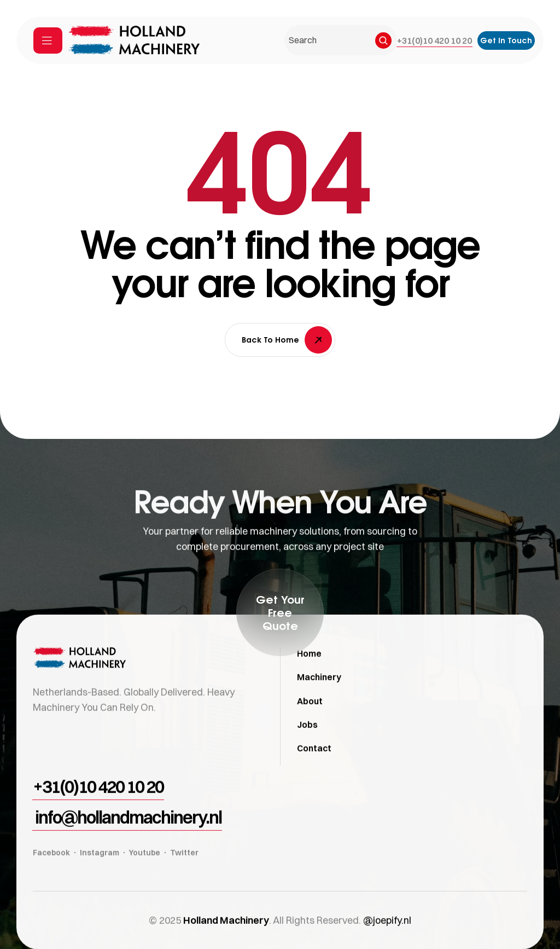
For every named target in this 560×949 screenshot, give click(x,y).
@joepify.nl (387, 937)
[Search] (383, 40)
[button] (434, 40)
